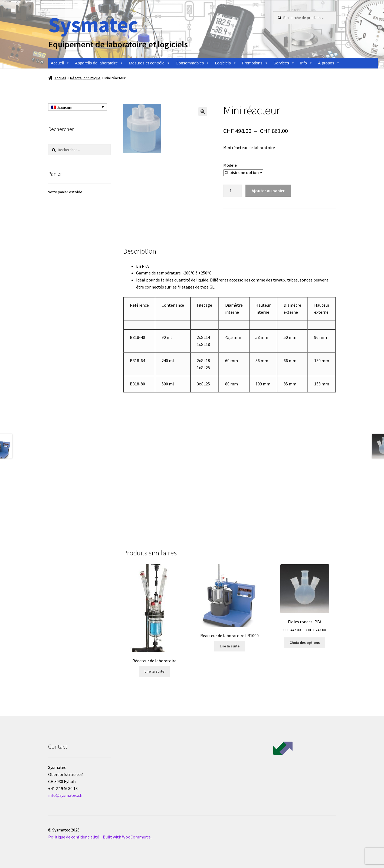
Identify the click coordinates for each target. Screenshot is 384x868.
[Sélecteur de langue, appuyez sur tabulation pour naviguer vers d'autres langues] (78, 107)
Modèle (230, 165)
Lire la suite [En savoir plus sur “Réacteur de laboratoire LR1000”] (230, 646)
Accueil (60, 63)
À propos (329, 63)
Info (306, 63)
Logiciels (226, 63)
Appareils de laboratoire (99, 63)
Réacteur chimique (85, 78)
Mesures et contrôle (150, 63)
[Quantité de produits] (232, 191)
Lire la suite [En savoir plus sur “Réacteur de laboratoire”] (154, 671)
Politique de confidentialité (74, 837)
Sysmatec (93, 24)
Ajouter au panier (268, 191)
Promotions (255, 63)
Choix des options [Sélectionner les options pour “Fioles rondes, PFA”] (305, 643)
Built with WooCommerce (127, 837)
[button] (203, 112)
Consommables (193, 63)
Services (284, 63)
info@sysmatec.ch (65, 795)
